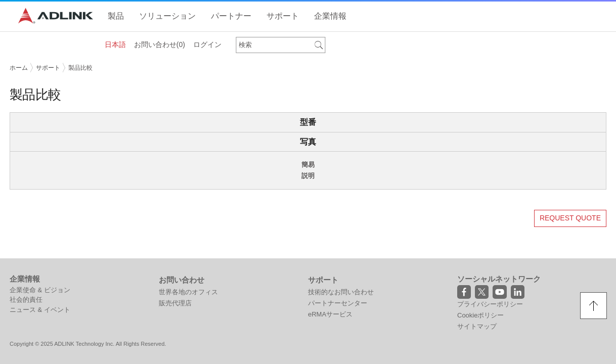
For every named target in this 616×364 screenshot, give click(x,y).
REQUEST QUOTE (570, 218)
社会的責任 (26, 300)
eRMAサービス (330, 314)
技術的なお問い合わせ (341, 292)
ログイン (207, 44)
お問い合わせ (160, 44)
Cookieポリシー (480, 315)
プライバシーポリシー (490, 304)
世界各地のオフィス (188, 292)
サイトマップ (477, 326)
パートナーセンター (338, 303)
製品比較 (80, 68)
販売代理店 (175, 303)
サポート (48, 68)
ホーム (19, 68)
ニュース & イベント (40, 310)
